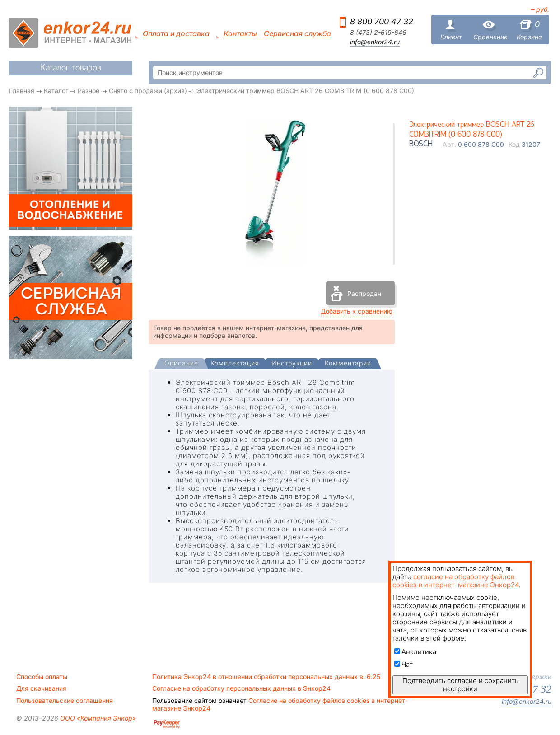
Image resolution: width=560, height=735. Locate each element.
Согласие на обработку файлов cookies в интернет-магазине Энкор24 (280, 704)
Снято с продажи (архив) (148, 91)
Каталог (56, 91)
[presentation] (181, 364)
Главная (22, 91)
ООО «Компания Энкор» (97, 718)
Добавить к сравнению (357, 311)
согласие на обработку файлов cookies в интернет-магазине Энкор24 (455, 581)
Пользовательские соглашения (65, 701)
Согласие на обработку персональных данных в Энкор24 (241, 688)
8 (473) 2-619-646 (378, 33)
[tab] (181, 364)
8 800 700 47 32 (382, 21)
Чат (404, 664)
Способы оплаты (42, 677)
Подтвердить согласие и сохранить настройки (460, 685)
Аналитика (415, 652)
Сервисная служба (297, 34)
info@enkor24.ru (375, 42)
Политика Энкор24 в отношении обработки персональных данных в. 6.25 (266, 677)
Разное (89, 91)
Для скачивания (41, 688)
